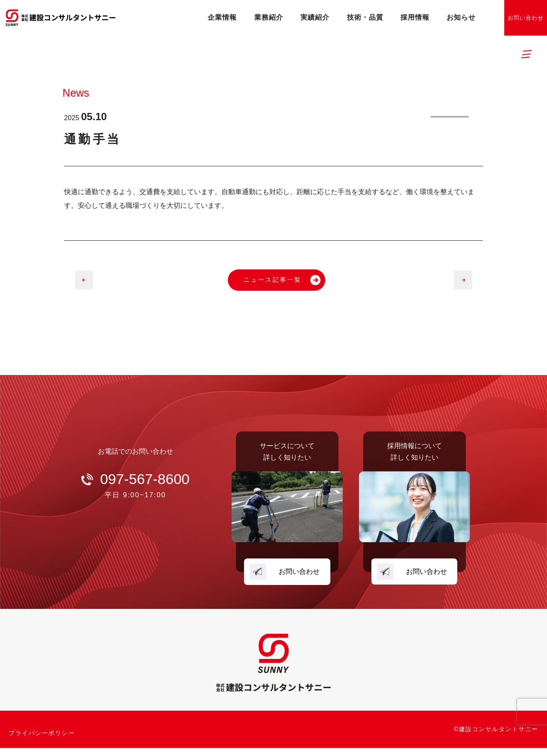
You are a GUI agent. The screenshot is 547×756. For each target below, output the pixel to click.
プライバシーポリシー (42, 737)
